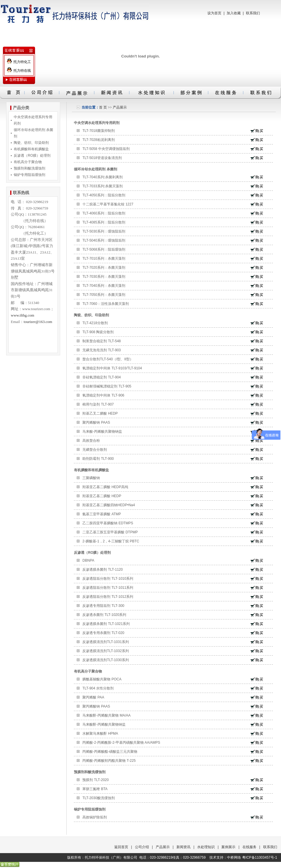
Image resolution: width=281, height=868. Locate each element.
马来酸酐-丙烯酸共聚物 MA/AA (106, 715)
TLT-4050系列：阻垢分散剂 (104, 195)
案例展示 (228, 847)
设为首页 (214, 13)
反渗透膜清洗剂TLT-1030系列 (105, 660)
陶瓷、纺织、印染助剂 (31, 143)
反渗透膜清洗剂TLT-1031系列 (105, 642)
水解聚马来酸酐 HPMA (100, 733)
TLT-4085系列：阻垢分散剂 (104, 222)
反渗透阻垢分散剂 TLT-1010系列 (108, 579)
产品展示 (120, 107)
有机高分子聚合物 (28, 162)
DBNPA (88, 560)
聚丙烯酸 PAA (93, 697)
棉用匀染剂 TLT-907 (98, 404)
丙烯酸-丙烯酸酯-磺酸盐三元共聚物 (110, 752)
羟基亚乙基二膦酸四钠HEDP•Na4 (109, 505)
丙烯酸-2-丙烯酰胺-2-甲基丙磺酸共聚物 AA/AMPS (121, 743)
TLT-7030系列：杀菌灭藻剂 (104, 277)
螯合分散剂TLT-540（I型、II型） (108, 359)
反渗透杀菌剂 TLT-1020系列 (104, 615)
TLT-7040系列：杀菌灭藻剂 (104, 286)
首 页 (103, 107)
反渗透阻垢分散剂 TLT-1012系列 (108, 597)
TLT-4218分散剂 (95, 323)
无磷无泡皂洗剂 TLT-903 (102, 350)
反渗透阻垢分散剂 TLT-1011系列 (108, 588)
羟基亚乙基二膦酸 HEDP (102, 496)
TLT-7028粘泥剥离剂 (98, 140)
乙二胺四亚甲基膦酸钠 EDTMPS (108, 523)
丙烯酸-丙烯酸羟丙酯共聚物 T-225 (109, 761)
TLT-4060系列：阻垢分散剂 (104, 213)
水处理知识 (206, 847)
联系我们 (253, 13)
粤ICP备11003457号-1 (260, 857)
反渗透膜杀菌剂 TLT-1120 (103, 570)
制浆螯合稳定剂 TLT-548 (102, 341)
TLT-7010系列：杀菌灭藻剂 (104, 259)
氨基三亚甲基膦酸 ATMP (102, 514)
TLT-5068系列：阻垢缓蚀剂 (104, 249)
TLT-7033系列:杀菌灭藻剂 (103, 186)
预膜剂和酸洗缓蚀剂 (30, 168)
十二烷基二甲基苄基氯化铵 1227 (108, 204)
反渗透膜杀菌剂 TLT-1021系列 (106, 624)
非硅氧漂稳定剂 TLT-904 (102, 377)
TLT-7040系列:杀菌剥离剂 (103, 177)
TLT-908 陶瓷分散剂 (98, 332)
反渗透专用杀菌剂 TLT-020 (103, 633)
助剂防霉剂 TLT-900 (98, 459)
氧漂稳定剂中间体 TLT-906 (103, 395)
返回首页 (121, 847)
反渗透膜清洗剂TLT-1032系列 (105, 651)
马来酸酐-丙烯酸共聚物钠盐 (104, 724)
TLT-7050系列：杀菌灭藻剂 (104, 295)
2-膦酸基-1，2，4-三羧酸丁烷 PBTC (111, 541)
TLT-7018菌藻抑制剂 (98, 131)
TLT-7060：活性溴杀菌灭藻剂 (105, 304)
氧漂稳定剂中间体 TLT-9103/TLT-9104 (112, 368)
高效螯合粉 (91, 441)
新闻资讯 (183, 847)
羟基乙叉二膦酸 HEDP (100, 413)
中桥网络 (234, 857)
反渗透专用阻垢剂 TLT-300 (103, 606)
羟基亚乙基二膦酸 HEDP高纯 (105, 487)
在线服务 (249, 847)
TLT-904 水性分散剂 (98, 688)
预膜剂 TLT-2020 (96, 780)
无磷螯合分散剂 (95, 450)
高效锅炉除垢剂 (95, 817)
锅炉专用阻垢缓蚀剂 (30, 175)
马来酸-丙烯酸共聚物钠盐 (102, 432)
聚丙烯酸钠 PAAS (96, 422)
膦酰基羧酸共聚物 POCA (102, 679)
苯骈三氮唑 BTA (95, 789)
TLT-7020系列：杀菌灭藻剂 (104, 268)
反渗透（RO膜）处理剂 (32, 156)
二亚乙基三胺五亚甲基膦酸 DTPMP (110, 532)
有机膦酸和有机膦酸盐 (31, 149)
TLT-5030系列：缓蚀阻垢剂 (104, 231)
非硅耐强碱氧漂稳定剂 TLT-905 (107, 386)
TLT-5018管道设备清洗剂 (102, 158)
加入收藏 (234, 13)
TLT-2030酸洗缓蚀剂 (98, 798)
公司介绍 (142, 847)
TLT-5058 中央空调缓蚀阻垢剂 (106, 149)
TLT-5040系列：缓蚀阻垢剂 (104, 240)
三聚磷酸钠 (91, 478)
